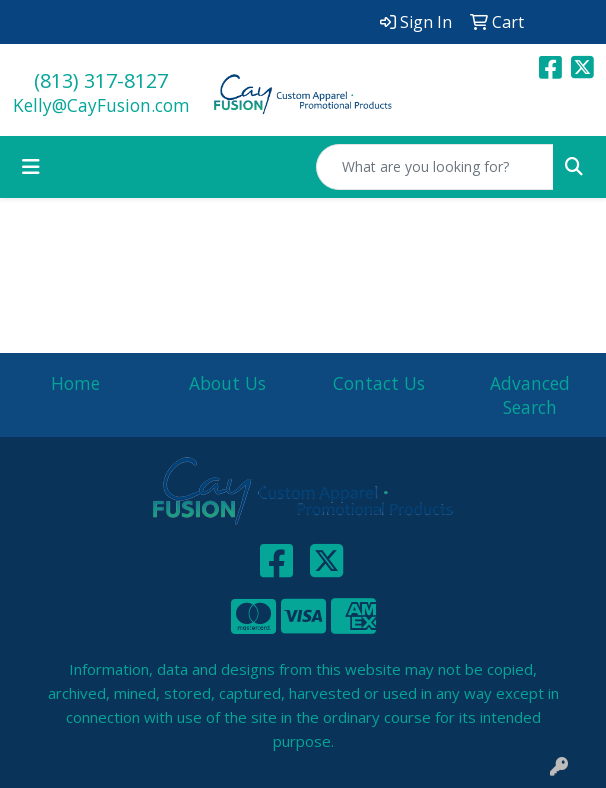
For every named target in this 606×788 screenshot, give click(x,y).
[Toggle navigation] (31, 167)
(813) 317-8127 (101, 80)
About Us (227, 383)
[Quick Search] (435, 167)
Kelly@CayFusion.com (101, 105)
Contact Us (379, 383)
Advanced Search (530, 395)
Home (75, 383)
